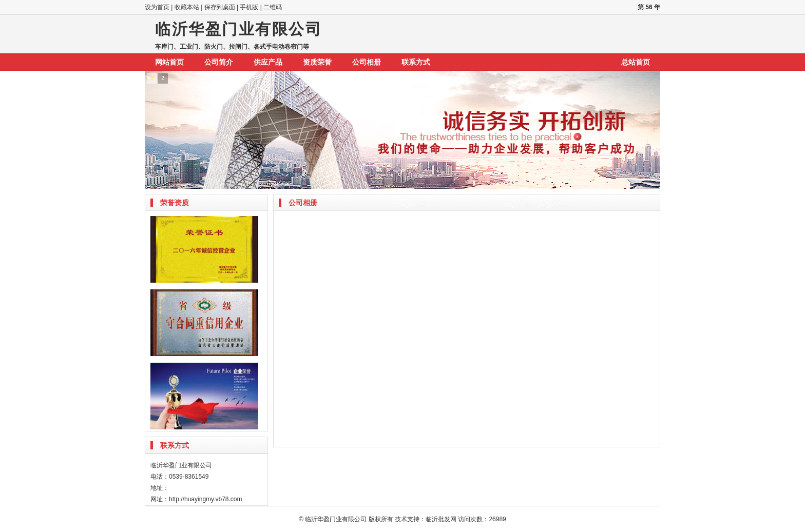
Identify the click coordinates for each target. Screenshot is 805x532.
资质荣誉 (317, 62)
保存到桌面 (220, 7)
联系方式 (416, 62)
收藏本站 (187, 7)
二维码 (273, 7)
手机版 (249, 7)
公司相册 (367, 62)
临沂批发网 (441, 519)
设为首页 (157, 7)
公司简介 (219, 62)
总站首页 (636, 62)
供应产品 (268, 62)
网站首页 (169, 62)
